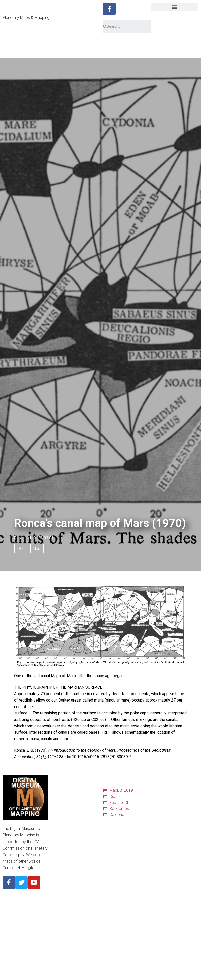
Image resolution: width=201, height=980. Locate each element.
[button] (175, 7)
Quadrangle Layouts (69, 844)
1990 (57, 976)
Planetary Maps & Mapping (26, 17)
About (57, 880)
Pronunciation (64, 862)
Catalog (59, 795)
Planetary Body (65, 886)
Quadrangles (63, 813)
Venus (58, 898)
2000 (57, 970)
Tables (58, 801)
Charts (58, 807)
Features (60, 819)
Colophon (61, 825)
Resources (61, 837)
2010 (57, 964)
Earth (57, 910)
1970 (21, 549)
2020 (57, 958)
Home (58, 789)
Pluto (57, 946)
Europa (58, 928)
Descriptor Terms (66, 868)
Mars (37, 549)
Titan (57, 940)
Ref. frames (62, 831)
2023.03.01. (44, 538)
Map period (62, 952)
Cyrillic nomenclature (69, 874)
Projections (62, 850)
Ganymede (61, 934)
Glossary (60, 856)
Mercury (59, 892)
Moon (57, 904)
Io (54, 922)
